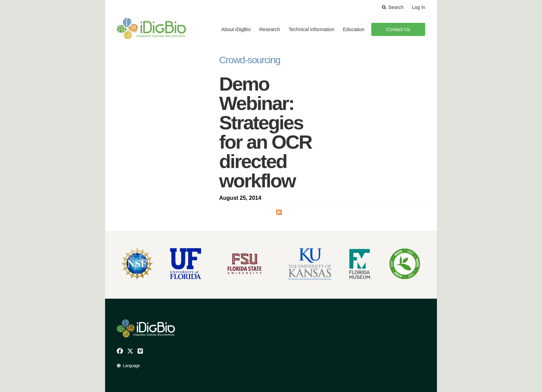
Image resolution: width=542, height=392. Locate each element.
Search (396, 7)
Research (270, 29)
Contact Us (398, 29)
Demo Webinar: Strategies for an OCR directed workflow (265, 132)
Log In (418, 7)
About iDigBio (236, 29)
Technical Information (311, 29)
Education (354, 29)
